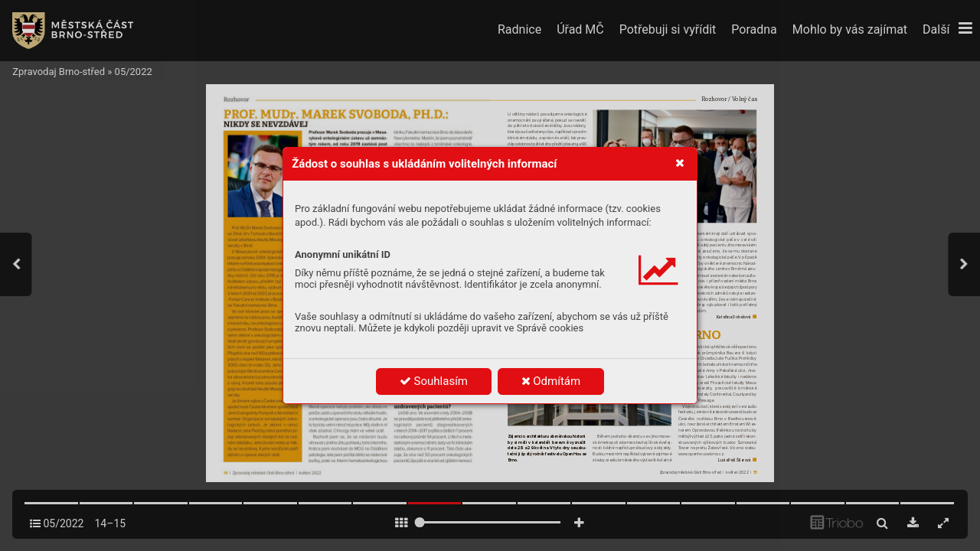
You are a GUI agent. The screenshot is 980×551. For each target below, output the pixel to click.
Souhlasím (434, 381)
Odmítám (551, 381)
